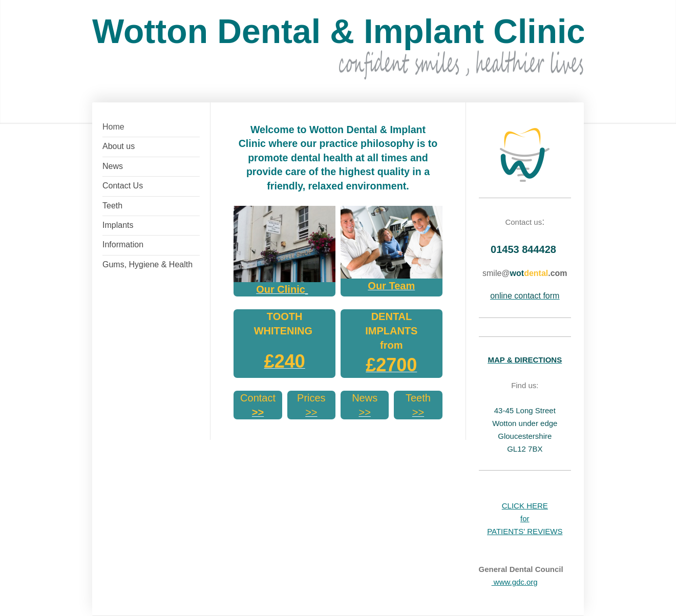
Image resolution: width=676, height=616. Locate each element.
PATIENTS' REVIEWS (525, 531)
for (525, 518)
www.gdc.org (515, 582)
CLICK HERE (525, 506)
